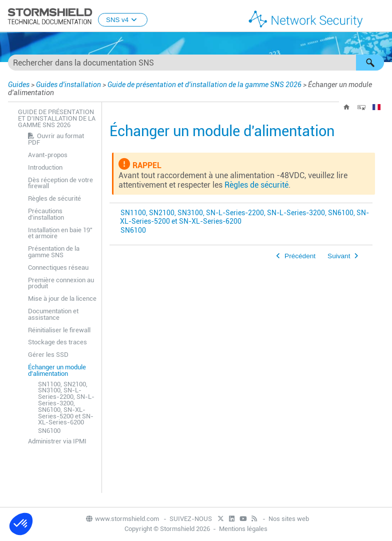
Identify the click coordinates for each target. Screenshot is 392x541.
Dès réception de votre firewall (60, 183)
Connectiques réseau (58, 267)
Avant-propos (48, 155)
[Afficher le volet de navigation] (380, 17)
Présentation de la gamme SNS (54, 252)
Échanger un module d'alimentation (57, 370)
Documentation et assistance (53, 314)
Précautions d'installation (46, 214)
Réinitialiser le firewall (59, 330)
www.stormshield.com (122, 519)
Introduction (45, 167)
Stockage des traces (57, 342)
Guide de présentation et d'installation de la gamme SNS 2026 (204, 85)
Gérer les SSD (48, 355)
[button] (370, 63)
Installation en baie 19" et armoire (60, 233)
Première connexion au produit (61, 283)
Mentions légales (243, 529)
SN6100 (49, 431)
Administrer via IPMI (57, 441)
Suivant (339, 256)
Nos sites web (289, 519)
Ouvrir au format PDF (56, 139)
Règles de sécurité (54, 198)
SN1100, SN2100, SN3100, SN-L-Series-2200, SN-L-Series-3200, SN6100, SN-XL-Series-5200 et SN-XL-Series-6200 (66, 403)
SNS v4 (123, 20)
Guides (19, 85)
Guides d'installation (68, 85)
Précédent (300, 256)
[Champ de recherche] (196, 63)
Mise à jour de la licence (62, 299)
